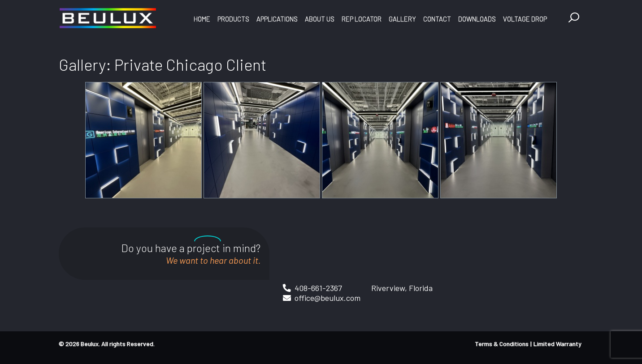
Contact (437, 19)
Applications (277, 19)
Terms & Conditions (502, 344)
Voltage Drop (525, 19)
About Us (320, 19)
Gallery (402, 19)
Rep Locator (362, 19)
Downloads (477, 19)
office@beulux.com (328, 298)
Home (202, 19)
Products (233, 19)
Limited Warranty (557, 344)
